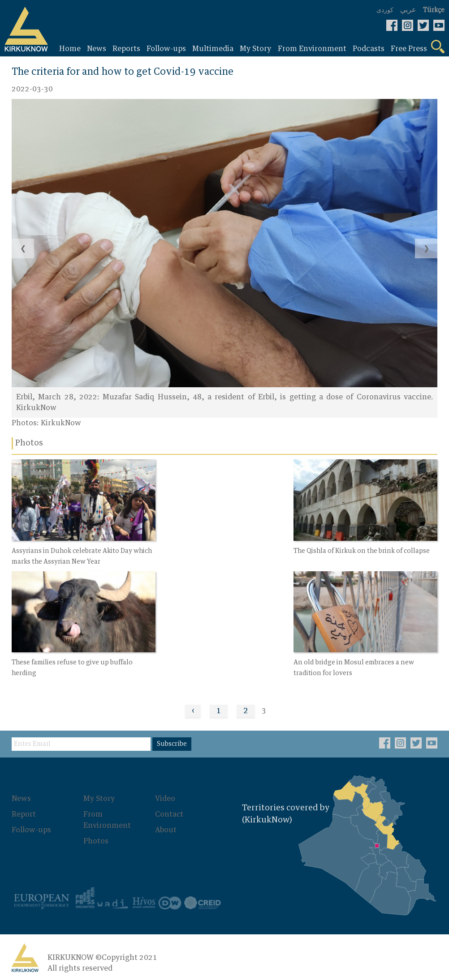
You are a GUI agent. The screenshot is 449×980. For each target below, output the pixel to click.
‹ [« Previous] (193, 706)
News (21, 794)
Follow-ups (31, 825)
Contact (169, 809)
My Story (99, 794)
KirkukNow (61, 424)
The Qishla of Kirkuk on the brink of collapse (224, 548)
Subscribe (172, 740)
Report (24, 809)
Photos (96, 835)
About (166, 825)
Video (165, 794)
